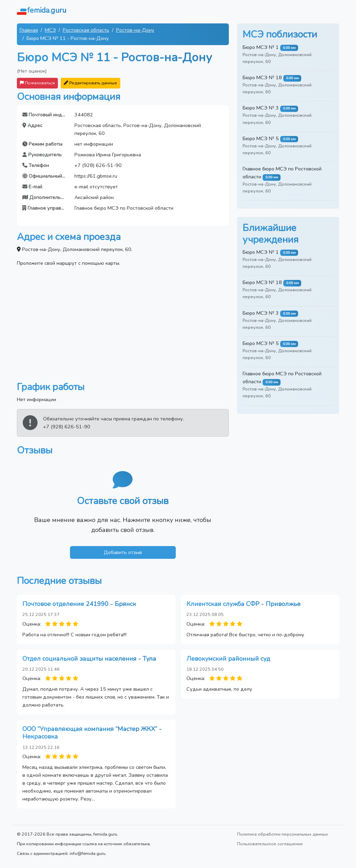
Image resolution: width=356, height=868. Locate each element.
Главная (29, 30)
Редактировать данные (90, 83)
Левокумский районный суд (228, 659)
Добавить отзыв (123, 552)
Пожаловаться (37, 83)
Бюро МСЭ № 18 (262, 77)
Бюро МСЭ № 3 (261, 108)
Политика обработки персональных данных (283, 834)
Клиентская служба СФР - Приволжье (243, 604)
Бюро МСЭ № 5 (261, 138)
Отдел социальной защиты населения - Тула (89, 659)
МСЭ (50, 30)
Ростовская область (86, 30)
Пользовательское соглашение (270, 844)
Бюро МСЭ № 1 (261, 47)
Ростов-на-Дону (135, 30)
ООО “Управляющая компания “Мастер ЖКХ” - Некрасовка (92, 733)
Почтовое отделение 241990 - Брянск (79, 604)
